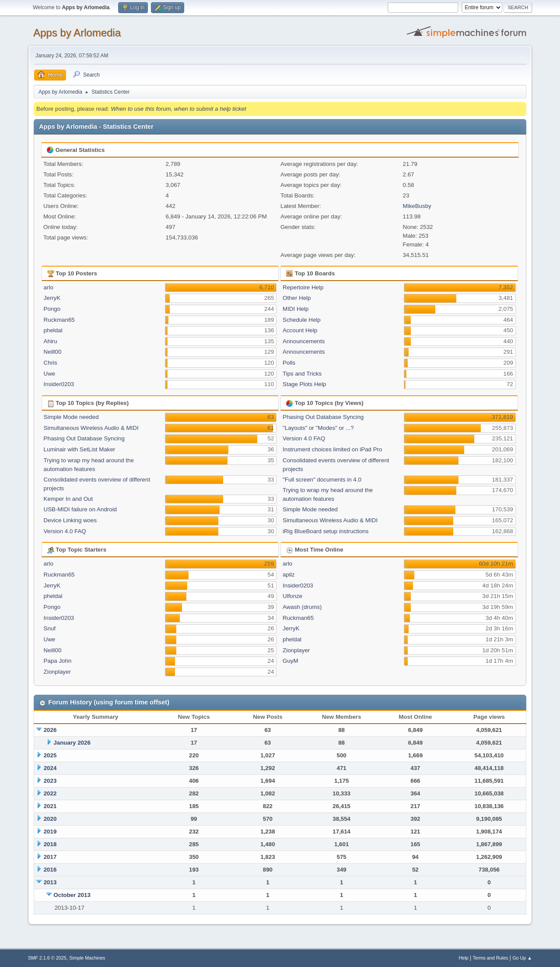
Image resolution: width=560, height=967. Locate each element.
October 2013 (72, 895)
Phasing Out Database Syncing (84, 438)
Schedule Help (302, 320)
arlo (49, 287)
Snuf (50, 628)
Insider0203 (59, 384)
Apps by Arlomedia (77, 33)
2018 (50, 844)
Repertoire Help (303, 287)
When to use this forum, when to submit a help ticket (178, 109)
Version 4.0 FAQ (65, 531)
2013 (50, 882)
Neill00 (53, 352)
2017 (50, 857)
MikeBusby (417, 206)
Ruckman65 (59, 320)
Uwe (50, 374)
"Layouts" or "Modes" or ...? (318, 428)
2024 (50, 768)
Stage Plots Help (304, 384)
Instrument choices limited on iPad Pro (332, 449)
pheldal (53, 330)
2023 (50, 781)
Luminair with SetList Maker (80, 449)
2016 (50, 870)
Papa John (58, 661)
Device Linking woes (70, 520)
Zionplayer (57, 672)
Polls (289, 363)
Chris (51, 363)
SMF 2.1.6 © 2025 (47, 958)
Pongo (52, 309)
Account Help (300, 330)
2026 (50, 730)
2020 (50, 819)
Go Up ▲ (522, 958)
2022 (50, 793)
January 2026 (72, 743)
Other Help (297, 298)
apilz (289, 575)
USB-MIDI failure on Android (80, 509)
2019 (50, 832)
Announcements (304, 341)
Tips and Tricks (302, 374)
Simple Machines (87, 958)
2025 (50, 755)
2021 (50, 806)
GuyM (290, 661)
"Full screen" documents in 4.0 (322, 480)
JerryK (52, 298)
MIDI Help (296, 309)
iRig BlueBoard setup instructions (325, 531)
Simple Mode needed (71, 417)
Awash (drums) (302, 607)
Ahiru (51, 341)
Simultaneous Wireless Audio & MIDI (91, 428)
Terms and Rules (491, 958)
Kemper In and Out (68, 499)
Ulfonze (292, 596)
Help (464, 958)
